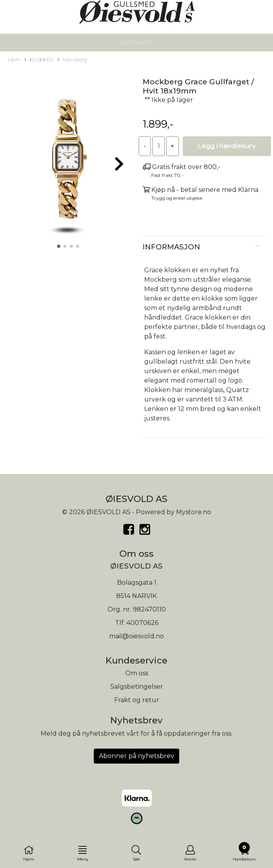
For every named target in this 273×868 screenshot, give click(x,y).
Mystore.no (194, 512)
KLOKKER (39, 60)
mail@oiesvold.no (136, 636)
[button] (59, 246)
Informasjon (171, 247)
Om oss (137, 673)
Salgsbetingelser (137, 687)
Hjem (14, 60)
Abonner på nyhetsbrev (136, 756)
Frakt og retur (137, 700)
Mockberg (72, 60)
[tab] (205, 247)
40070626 (142, 623)
